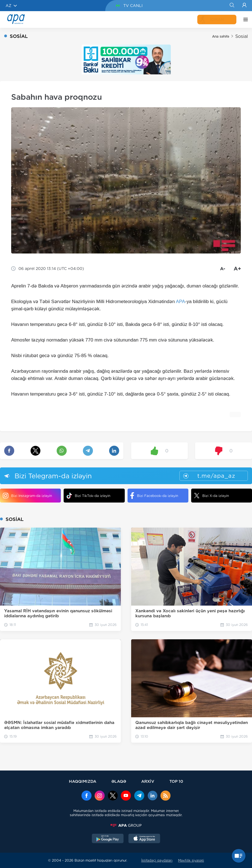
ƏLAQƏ (119, 781)
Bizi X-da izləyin (211, 496)
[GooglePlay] (108, 839)
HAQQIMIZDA (83, 781)
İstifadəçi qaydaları (157, 860)
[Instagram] (100, 796)
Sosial (242, 36)
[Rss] (165, 796)
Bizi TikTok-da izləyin (88, 496)
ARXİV (148, 781)
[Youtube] (126, 796)
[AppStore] (144, 839)
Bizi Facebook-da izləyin (154, 496)
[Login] (244, 6)
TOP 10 (176, 781)
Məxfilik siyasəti (191, 860)
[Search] (232, 6)
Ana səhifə (221, 36)
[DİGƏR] (244, 19)
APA (180, 302)
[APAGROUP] (126, 825)
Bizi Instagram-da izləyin (27, 496)
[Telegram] (139, 796)
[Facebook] (87, 796)
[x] (113, 796)
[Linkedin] (152, 796)
